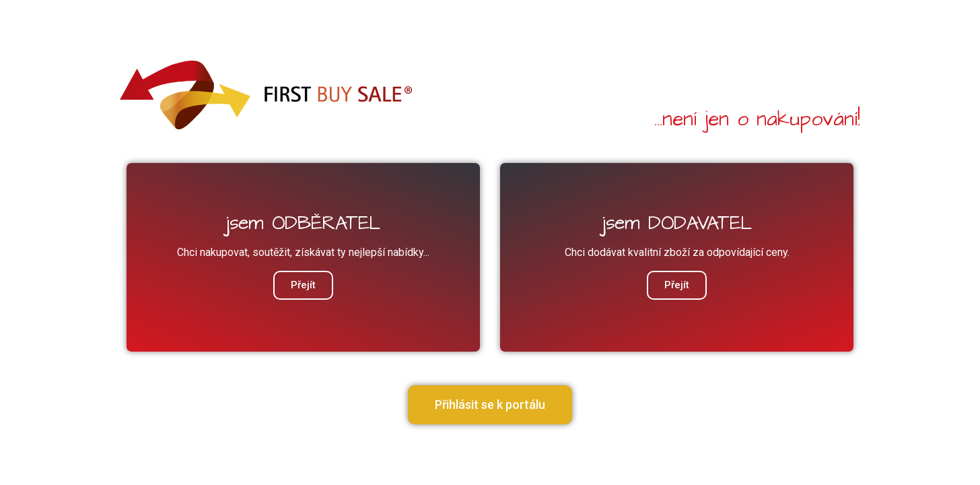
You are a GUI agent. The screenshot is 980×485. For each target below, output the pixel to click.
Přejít (677, 285)
